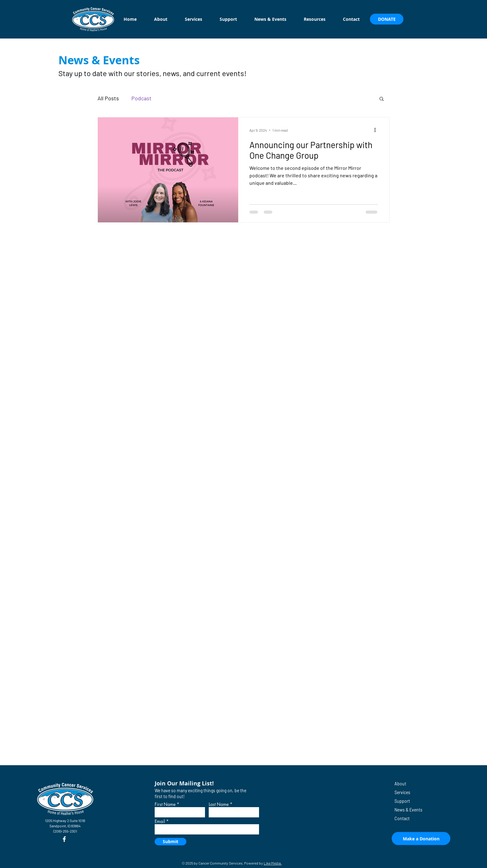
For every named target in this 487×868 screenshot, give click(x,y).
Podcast (141, 98)
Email (160, 821)
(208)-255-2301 (65, 831)
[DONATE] (387, 19)
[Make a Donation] (421, 838)
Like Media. (273, 863)
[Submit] (171, 842)
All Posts (108, 98)
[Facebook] (64, 839)
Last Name (219, 804)
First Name (165, 804)
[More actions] (377, 130)
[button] (382, 99)
